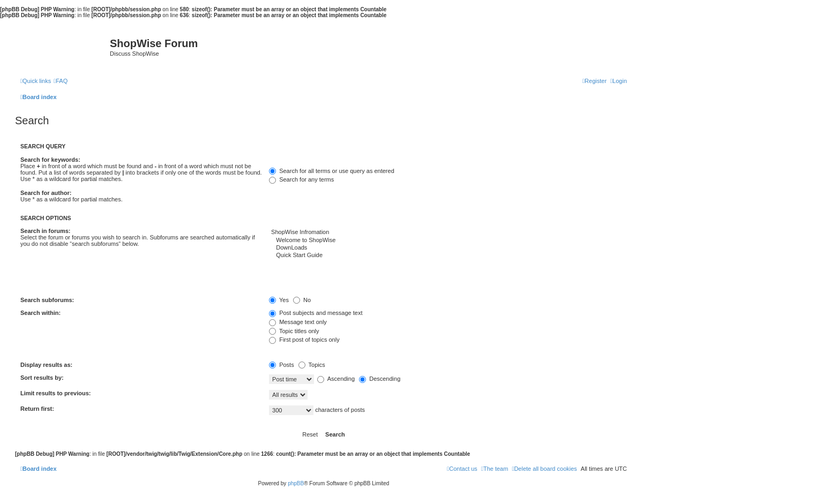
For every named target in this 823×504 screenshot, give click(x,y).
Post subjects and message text (316, 313)
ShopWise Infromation (448, 232)
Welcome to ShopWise (448, 240)
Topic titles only (294, 331)
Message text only (298, 322)
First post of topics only (304, 340)
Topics (312, 365)
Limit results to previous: (55, 393)
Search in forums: (46, 231)
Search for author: (46, 193)
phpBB (296, 483)
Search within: (40, 313)
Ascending (336, 379)
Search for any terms (301, 179)
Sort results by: (42, 378)
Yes (279, 300)
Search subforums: (47, 300)
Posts (282, 365)
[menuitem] (61, 81)
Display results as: (46, 365)
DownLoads (448, 248)
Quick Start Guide (448, 255)
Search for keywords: (50, 160)
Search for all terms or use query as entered (332, 171)
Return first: (37, 409)
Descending (380, 379)
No (302, 300)
